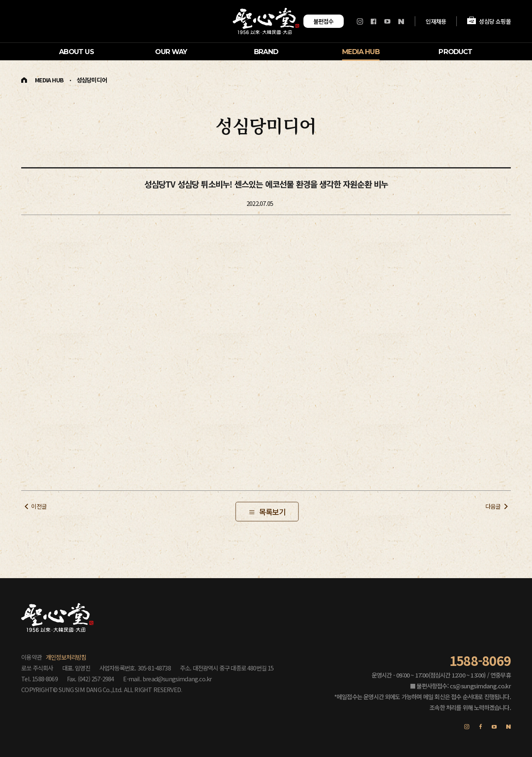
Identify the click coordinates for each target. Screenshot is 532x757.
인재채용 (436, 21)
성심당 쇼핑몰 (489, 21)
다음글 (493, 506)
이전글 (39, 506)
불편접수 (324, 21)
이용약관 (31, 657)
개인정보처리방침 (66, 657)
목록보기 (272, 512)
